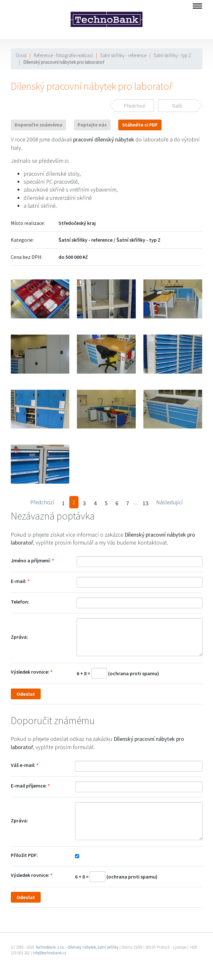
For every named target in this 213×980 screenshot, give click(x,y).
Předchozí (42, 502)
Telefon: (20, 602)
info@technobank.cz (49, 953)
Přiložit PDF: (24, 855)
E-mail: (19, 581)
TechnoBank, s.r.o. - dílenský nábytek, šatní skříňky (77, 947)
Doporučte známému (38, 125)
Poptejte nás (92, 125)
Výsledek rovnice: (30, 672)
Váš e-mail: (23, 765)
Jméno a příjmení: (31, 560)
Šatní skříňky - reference (123, 55)
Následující (169, 502)
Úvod (21, 55)
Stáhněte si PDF (140, 125)
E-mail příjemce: (29, 786)
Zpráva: (19, 637)
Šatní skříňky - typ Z (172, 55)
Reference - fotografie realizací (63, 55)
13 (146, 503)
